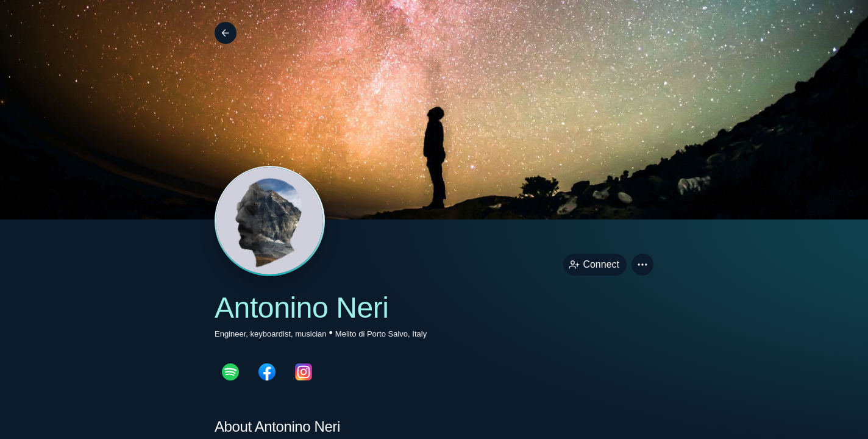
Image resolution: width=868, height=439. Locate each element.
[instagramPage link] (304, 372)
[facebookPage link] (267, 372)
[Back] (226, 33)
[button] (642, 265)
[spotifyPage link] (230, 372)
